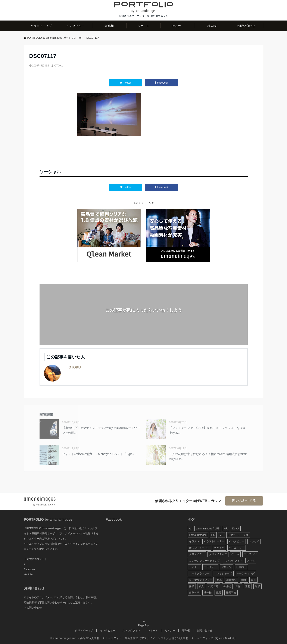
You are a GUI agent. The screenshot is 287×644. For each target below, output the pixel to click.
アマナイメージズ (152, 638)
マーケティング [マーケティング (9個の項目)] (246, 573)
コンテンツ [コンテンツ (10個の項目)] (250, 554)
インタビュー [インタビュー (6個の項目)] (237, 541)
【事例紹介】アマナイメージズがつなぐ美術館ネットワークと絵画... (101, 430)
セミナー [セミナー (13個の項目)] (194, 567)
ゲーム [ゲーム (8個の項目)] (235, 554)
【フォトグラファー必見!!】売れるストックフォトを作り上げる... (207, 430)
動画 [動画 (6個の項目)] (253, 580)
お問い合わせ (246, 26)
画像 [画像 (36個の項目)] (238, 586)
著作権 (109, 26)
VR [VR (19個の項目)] (222, 535)
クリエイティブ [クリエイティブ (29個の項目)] (218, 554)
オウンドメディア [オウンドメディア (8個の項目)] (199, 548)
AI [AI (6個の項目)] (190, 529)
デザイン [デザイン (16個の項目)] (226, 567)
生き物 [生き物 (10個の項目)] (227, 586)
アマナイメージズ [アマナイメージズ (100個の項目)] (238, 535)
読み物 (212, 26)
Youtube (29, 575)
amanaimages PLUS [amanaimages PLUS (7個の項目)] (208, 529)
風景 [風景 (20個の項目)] (219, 593)
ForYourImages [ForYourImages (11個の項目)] (198, 535)
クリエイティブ (41, 26)
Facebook (30, 569)
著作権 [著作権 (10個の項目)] (208, 593)
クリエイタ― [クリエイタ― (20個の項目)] (237, 548)
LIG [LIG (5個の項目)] (213, 535)
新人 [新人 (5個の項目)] (201, 586)
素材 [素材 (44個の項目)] (248, 586)
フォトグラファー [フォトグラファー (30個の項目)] (199, 573)
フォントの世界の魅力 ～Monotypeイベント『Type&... (100, 454)
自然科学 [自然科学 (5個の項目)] (194, 593)
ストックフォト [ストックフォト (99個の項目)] (233, 561)
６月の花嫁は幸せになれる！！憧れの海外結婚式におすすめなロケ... (208, 456)
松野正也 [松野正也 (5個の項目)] (213, 586)
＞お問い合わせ (33, 608)
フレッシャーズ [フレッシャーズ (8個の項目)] (223, 573)
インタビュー (75, 26)
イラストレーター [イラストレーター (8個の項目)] (214, 541)
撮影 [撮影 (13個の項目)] (192, 586)
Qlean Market (225, 638)
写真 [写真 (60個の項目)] (219, 580)
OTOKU (59, 66)
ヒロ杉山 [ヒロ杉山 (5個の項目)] (241, 567)
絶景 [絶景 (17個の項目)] (258, 586)
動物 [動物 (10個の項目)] (244, 580)
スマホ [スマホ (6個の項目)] (251, 561)
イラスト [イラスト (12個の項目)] (194, 541)
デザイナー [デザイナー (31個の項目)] (210, 567)
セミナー (178, 26)
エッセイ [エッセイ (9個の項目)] (254, 541)
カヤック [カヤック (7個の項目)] (219, 548)
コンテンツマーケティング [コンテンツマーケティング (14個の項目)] (205, 561)
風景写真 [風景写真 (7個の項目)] (231, 593)
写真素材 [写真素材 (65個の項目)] (231, 580)
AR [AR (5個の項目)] (226, 529)
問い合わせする (244, 500)
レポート (144, 26)
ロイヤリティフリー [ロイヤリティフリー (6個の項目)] (201, 580)
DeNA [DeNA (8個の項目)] (236, 529)
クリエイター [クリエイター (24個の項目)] (197, 554)
